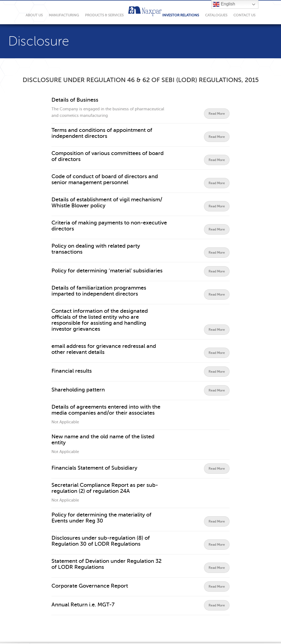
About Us (34, 15)
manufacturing (64, 15)
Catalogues (216, 15)
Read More (217, 114)
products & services (104, 15)
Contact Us (244, 15)
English (224, 4)
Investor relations (181, 15)
